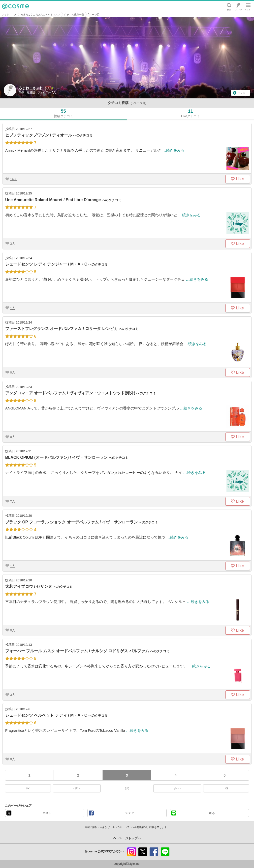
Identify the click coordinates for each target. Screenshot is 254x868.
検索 (229, 6)
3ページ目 (94, 14)
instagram (132, 852)
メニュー (248, 6)
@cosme (16, 6)
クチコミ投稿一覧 (74, 14)
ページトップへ (130, 838)
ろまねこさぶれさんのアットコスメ (40, 14)
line (165, 852)
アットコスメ (9, 14)
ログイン (238, 6)
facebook (154, 852)
